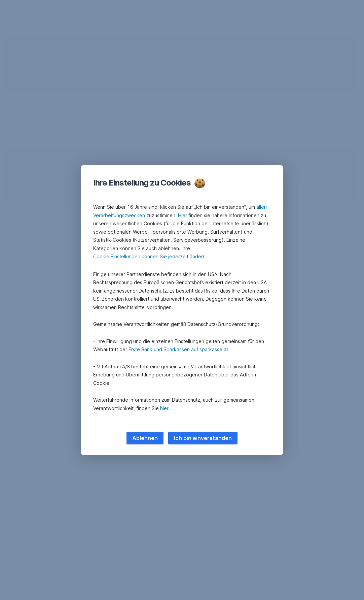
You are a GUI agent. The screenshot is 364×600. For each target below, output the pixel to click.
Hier (183, 215)
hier (164, 408)
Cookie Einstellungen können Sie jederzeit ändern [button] (149, 256)
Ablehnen (145, 438)
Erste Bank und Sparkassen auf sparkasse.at (178, 349)
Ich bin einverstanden (203, 438)
